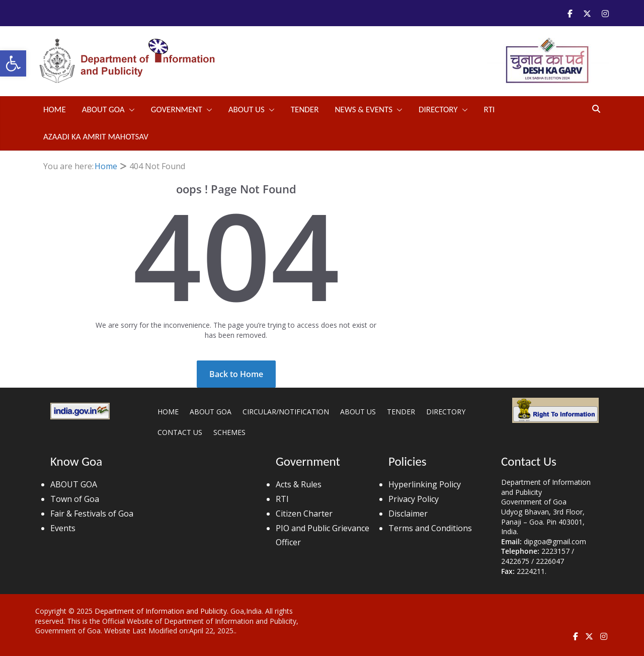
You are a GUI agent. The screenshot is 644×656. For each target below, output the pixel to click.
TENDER (305, 110)
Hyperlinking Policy (425, 484)
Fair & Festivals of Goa (92, 514)
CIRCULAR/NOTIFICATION (286, 412)
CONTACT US (180, 432)
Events (63, 528)
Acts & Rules (299, 484)
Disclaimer (408, 514)
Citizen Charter (304, 514)
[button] (13, 63)
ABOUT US (247, 110)
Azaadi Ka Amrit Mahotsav (96, 137)
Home (55, 110)
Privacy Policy (414, 499)
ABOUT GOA (103, 110)
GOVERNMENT (177, 110)
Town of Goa (75, 499)
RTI (490, 110)
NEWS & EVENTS (364, 110)
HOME (168, 412)
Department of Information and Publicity (161, 611)
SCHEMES (229, 432)
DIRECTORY (438, 110)
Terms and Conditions (430, 528)
